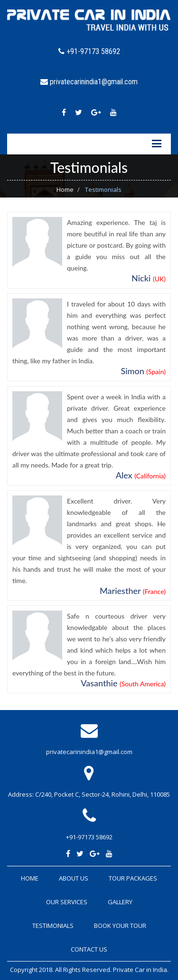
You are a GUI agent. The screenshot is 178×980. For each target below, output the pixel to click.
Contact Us (89, 949)
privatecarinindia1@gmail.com (89, 752)
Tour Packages (133, 878)
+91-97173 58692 (89, 837)
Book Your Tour (120, 926)
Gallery (120, 902)
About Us (74, 878)
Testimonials (53, 926)
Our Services (67, 902)
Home (65, 189)
